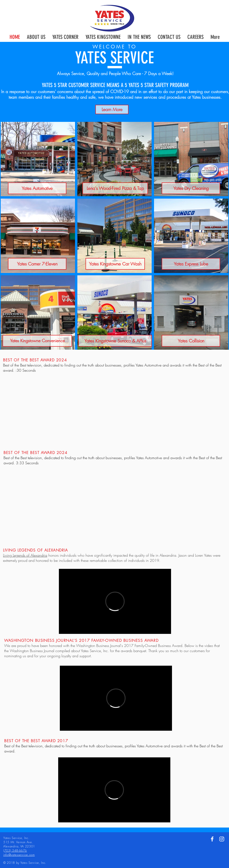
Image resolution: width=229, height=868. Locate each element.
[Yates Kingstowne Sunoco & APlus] (115, 341)
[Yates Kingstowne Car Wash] (115, 264)
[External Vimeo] (115, 601)
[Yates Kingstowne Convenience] (37, 341)
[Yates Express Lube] (191, 264)
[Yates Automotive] (37, 188)
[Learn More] (112, 109)
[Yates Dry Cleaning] (191, 188)
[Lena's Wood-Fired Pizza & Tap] (115, 188)
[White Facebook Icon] (212, 839)
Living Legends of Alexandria (25, 555)
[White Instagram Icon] (222, 839)
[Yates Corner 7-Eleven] (37, 264)
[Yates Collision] (191, 341)
